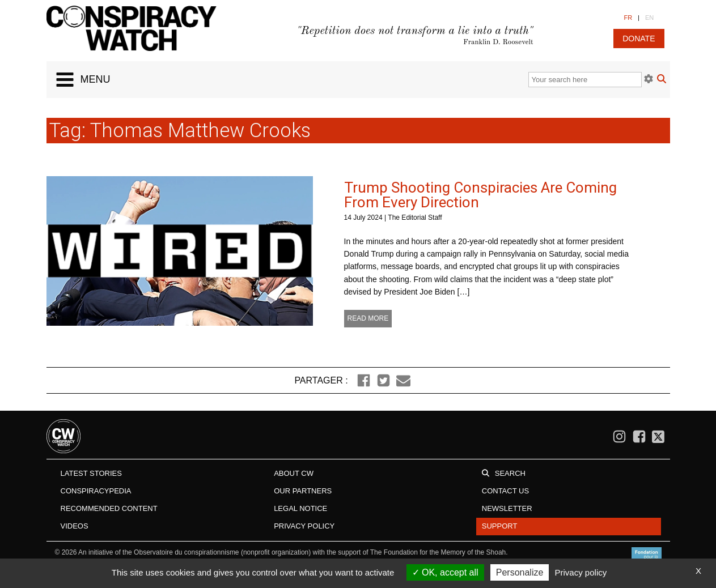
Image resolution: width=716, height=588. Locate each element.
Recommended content (109, 508)
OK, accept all (445, 572)
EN (649, 18)
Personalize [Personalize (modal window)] (520, 572)
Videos (75, 526)
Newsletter (507, 508)
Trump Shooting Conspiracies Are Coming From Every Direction (480, 195)
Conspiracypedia (96, 491)
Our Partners (303, 491)
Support (500, 526)
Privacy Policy (304, 526)
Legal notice (300, 508)
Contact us (505, 491)
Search (510, 473)
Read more (368, 318)
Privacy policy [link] (581, 572)
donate (639, 39)
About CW (294, 473)
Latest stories (91, 473)
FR (628, 18)
